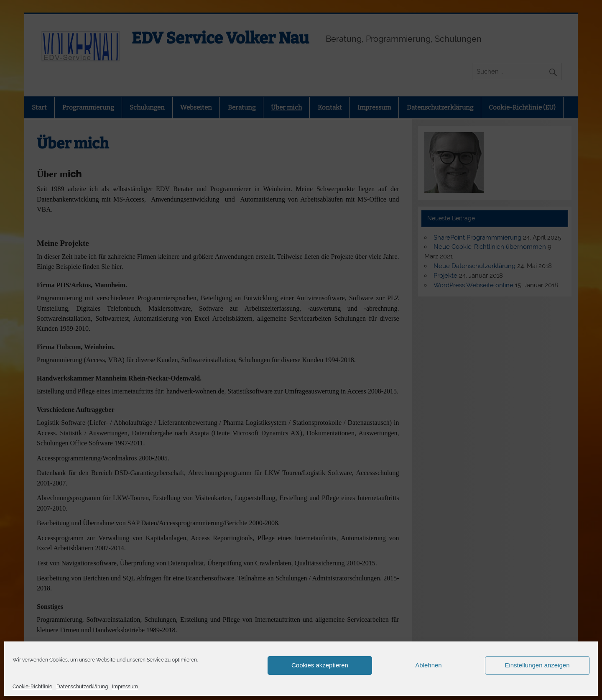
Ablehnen (428, 665)
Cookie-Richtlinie (32, 687)
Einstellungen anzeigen (537, 665)
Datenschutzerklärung (82, 687)
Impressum (125, 687)
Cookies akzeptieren (320, 665)
